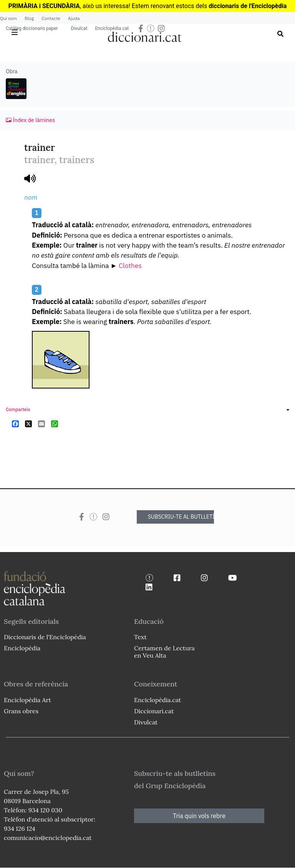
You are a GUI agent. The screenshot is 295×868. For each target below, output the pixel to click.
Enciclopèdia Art (27, 700)
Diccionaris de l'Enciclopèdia (45, 637)
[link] (147, 411)
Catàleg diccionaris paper (32, 28)
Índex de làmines (30, 120)
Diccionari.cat (154, 711)
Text (140, 637)
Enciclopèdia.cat (112, 28)
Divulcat (79, 28)
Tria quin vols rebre (199, 816)
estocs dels (192, 6)
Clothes (130, 265)
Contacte (51, 18)
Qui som (8, 18)
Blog (29, 18)
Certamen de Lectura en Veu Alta (164, 652)
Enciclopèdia (22, 648)
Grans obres (21, 711)
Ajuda (74, 18)
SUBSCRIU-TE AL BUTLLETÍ (181, 517)
